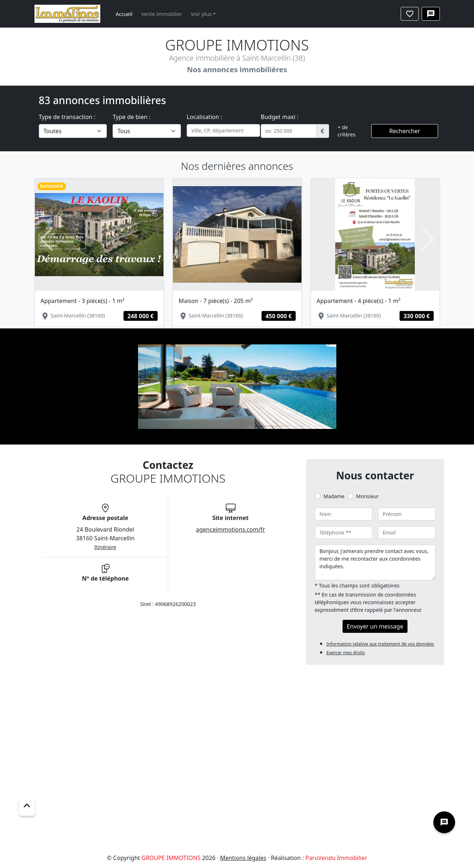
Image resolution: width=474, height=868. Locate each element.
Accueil (124, 14)
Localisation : (204, 117)
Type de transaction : (67, 117)
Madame (334, 496)
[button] (47, 239)
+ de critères (347, 131)
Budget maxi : (280, 117)
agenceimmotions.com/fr (231, 529)
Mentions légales (243, 858)
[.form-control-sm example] (289, 131)
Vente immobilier (162, 14)
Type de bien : (131, 117)
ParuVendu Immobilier (336, 858)
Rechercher (405, 131)
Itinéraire (105, 547)
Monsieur (368, 496)
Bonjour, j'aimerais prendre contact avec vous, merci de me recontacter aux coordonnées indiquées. (375, 562)
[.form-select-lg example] (73, 131)
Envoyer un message (375, 626)
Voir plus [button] (201, 14)
